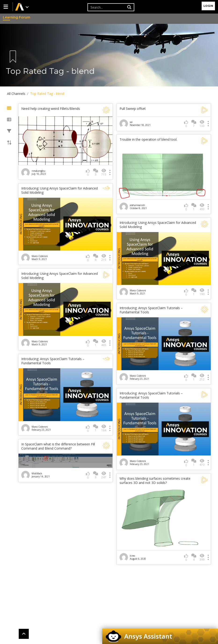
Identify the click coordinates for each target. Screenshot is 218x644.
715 (104, 172)
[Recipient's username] (107, 7)
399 (202, 557)
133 (202, 124)
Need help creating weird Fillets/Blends (51, 109)
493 (202, 207)
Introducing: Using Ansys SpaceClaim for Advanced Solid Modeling (60, 190)
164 (104, 428)
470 (202, 463)
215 (104, 258)
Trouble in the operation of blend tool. (148, 140)
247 (104, 475)
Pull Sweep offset (133, 109)
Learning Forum (7, 17)
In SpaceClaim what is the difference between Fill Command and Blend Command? (58, 446)
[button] (6, 7)
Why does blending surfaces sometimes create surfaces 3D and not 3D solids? (155, 481)
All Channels (16, 94)
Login (208, 6)
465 (104, 343)
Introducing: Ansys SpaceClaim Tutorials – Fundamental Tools (151, 310)
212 (202, 377)
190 (202, 292)
